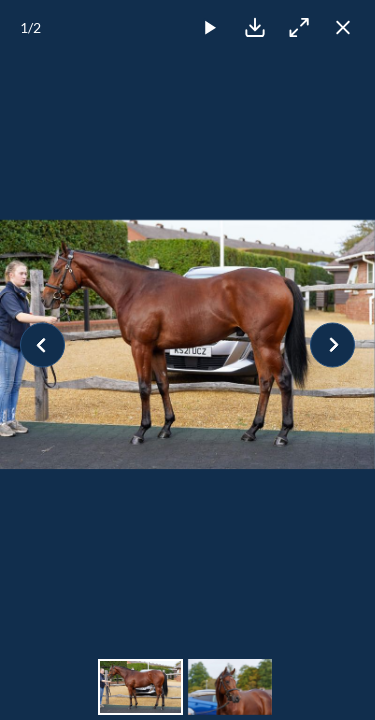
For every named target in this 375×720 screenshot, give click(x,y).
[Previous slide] (42, 344)
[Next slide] (332, 344)
